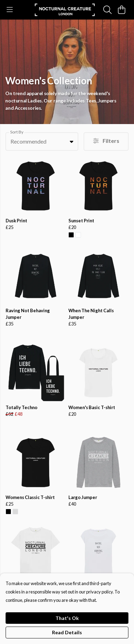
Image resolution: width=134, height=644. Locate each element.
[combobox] (42, 141)
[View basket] (121, 10)
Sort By (17, 132)
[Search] (107, 10)
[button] (72, 141)
